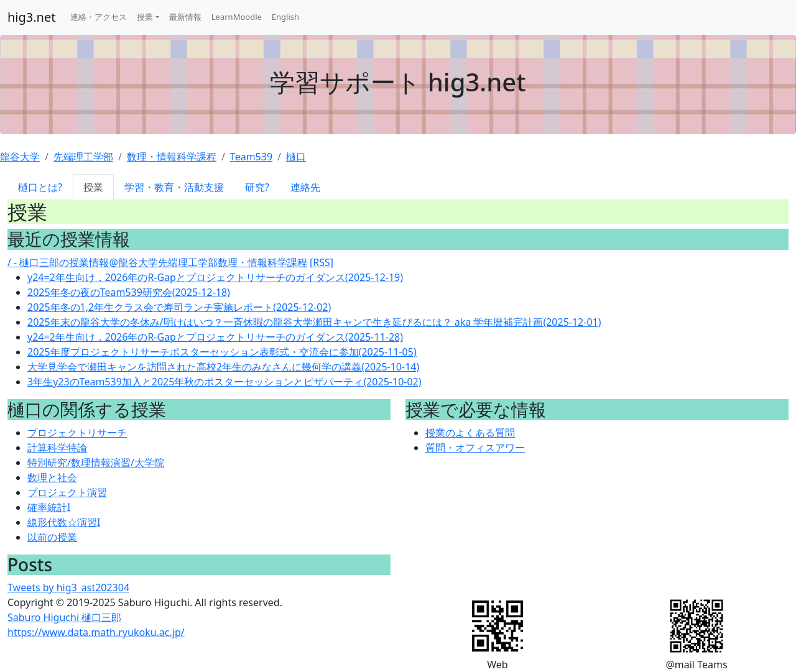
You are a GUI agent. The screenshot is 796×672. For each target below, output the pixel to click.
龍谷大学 (20, 157)
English (285, 17)
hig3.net (31, 17)
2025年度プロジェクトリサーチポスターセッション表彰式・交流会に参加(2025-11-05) (222, 352)
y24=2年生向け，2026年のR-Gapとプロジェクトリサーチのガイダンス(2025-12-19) (215, 277)
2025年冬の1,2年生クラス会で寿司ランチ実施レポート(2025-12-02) (179, 307)
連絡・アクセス (99, 17)
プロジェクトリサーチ (77, 433)
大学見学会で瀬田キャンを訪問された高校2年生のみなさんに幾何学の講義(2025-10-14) (223, 367)
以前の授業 (52, 537)
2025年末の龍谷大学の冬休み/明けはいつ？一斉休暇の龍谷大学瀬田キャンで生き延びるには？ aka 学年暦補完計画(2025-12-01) (314, 322)
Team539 (251, 157)
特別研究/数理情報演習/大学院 (96, 463)
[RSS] (322, 262)
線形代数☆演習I (64, 522)
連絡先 (305, 187)
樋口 (296, 157)
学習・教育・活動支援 (174, 187)
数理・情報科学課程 (172, 157)
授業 (145, 17)
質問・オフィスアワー (475, 448)
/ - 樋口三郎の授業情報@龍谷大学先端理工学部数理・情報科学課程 (157, 262)
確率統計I (49, 507)
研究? (257, 187)
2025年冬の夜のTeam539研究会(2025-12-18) (129, 292)
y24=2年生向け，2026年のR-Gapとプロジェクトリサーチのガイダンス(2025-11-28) (215, 337)
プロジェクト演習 (67, 492)
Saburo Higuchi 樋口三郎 (64, 617)
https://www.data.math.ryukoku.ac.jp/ (96, 632)
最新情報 (185, 17)
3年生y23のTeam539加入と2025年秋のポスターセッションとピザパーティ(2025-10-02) (224, 382)
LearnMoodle (237, 17)
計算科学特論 (57, 448)
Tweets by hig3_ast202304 (68, 587)
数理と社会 (52, 477)
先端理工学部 (83, 157)
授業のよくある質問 (470, 433)
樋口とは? (40, 187)
